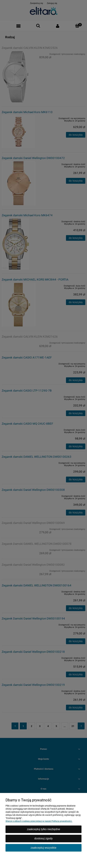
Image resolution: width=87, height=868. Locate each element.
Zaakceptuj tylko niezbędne (43, 829)
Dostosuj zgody (43, 838)
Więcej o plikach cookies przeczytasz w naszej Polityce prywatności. (39, 821)
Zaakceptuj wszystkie (43, 848)
